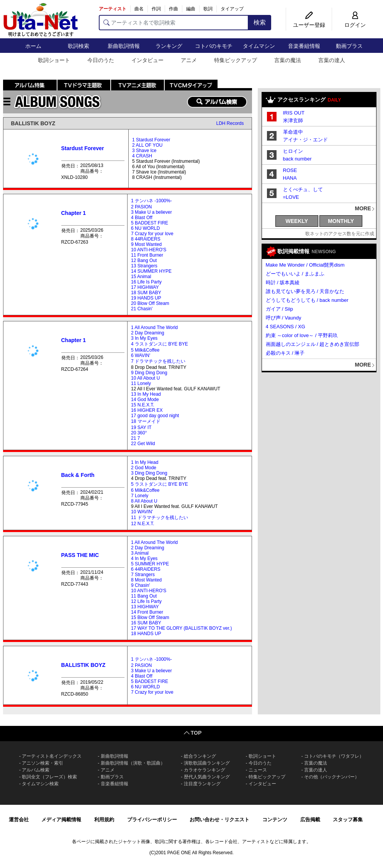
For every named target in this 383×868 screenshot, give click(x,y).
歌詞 (208, 9)
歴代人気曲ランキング (207, 777)
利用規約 (104, 820)
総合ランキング (200, 756)
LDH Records (230, 123)
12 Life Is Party (146, 601)
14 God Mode (145, 400)
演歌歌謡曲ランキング (207, 763)
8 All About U (144, 501)
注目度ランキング (202, 784)
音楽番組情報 (304, 46)
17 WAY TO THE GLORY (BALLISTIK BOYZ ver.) (181, 628)
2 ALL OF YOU (147, 145)
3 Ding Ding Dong (149, 473)
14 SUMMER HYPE (151, 271)
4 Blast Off (142, 218)
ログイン (355, 25)
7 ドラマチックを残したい (158, 361)
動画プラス (349, 46)
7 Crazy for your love (152, 234)
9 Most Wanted (146, 244)
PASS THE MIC (80, 555)
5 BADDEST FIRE (150, 223)
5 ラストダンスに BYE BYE (160, 484)
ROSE (290, 170)
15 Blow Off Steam (150, 617)
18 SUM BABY (146, 293)
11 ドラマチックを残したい (160, 518)
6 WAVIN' (141, 355)
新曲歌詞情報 (124, 46)
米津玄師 (293, 120)
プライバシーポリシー (152, 820)
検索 (260, 22)
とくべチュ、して (303, 189)
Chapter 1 (74, 213)
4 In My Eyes (144, 558)
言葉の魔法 (288, 60)
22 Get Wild (143, 444)
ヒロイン (293, 151)
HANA (290, 178)
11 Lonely (141, 383)
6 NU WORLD (145, 228)
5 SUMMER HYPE (150, 564)
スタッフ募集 (348, 820)
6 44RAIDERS (146, 569)
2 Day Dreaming (148, 333)
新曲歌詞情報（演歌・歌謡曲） (133, 763)
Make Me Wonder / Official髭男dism (305, 265)
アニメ (189, 60)
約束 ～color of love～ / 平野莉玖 (302, 335)
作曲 (173, 9)
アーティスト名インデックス (52, 756)
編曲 (191, 9)
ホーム (33, 46)
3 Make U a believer (151, 212)
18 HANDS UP (146, 634)
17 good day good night (155, 416)
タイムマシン (259, 46)
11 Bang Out (144, 596)
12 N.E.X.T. (143, 524)
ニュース (258, 770)
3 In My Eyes (144, 338)
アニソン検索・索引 (43, 763)
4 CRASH (142, 156)
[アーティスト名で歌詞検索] (174, 23)
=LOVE (291, 197)
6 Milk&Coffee (145, 490)
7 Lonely (140, 496)
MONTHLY (341, 221)
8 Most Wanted (146, 580)
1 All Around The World (154, 328)
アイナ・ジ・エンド (305, 140)
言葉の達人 (332, 60)
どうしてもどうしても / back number (307, 300)
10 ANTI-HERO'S (149, 250)
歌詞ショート (54, 60)
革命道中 (293, 132)
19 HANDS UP (146, 298)
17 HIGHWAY (145, 287)
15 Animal (141, 277)
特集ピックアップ (236, 60)
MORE (363, 208)
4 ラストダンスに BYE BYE (160, 344)
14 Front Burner (147, 612)
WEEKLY (297, 221)
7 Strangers (143, 575)
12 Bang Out (144, 260)
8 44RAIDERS (146, 239)
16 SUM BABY (146, 623)
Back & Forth (78, 475)
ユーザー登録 (309, 25)
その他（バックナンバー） (332, 777)
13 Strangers (144, 266)
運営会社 (19, 820)
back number (297, 159)
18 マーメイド (146, 421)
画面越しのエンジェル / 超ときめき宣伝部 (313, 344)
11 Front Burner (147, 255)
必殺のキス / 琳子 (285, 353)
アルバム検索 (36, 770)
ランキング (169, 46)
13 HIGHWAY (145, 607)
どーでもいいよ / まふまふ (295, 274)
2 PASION (141, 207)
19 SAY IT (141, 427)
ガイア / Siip (280, 309)
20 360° (139, 433)
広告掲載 (310, 820)
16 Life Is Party (146, 282)
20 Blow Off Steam (150, 303)
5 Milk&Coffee (145, 350)
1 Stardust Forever (151, 140)
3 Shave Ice (144, 151)
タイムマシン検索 (40, 784)
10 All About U (145, 378)
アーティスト (113, 9)
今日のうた (101, 60)
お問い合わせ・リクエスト (219, 820)
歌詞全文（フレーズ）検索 (49, 777)
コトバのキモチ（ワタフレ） (334, 756)
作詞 (156, 9)
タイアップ (232, 9)
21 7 (135, 438)
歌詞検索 (79, 46)
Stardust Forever (83, 148)
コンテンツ (275, 820)
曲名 (139, 9)
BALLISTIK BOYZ (33, 123)
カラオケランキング (205, 770)
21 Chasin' (142, 309)
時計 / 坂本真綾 (283, 283)
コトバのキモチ (214, 46)
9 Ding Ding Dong (149, 373)
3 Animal (140, 553)
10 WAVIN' (142, 512)
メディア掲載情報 (61, 820)
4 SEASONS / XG (286, 327)
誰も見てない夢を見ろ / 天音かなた (305, 291)
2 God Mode (144, 468)
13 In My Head (146, 394)
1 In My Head (145, 462)
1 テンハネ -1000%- (151, 201)
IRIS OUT (294, 113)
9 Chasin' (141, 585)
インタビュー (147, 60)
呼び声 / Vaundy (284, 318)
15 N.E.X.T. (143, 405)
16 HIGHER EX (147, 410)
